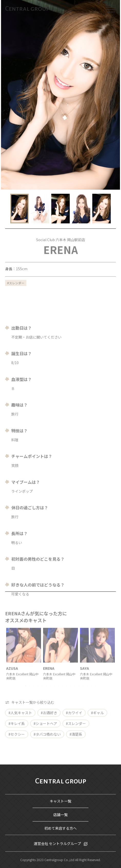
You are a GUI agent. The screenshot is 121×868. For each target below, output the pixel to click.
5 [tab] (42, 693)
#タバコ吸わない (47, 738)
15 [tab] (83, 693)
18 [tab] (95, 693)
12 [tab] (71, 693)
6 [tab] (46, 693)
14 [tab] (79, 693)
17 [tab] (91, 693)
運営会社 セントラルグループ (58, 843)
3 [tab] (34, 693)
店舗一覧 (60, 815)
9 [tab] (58, 693)
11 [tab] (67, 693)
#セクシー (17, 738)
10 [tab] (63, 693)
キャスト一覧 (60, 801)
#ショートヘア (45, 727)
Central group (27, 9)
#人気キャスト (20, 717)
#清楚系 (76, 738)
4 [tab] (38, 693)
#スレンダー (76, 727)
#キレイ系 (17, 727)
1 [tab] (26, 693)
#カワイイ (74, 717)
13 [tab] (75, 693)
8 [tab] (54, 693)
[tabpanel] (24, 661)
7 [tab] (50, 693)
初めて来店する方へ (60, 828)
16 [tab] (87, 693)
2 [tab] (30, 693)
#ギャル (97, 717)
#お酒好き (49, 717)
